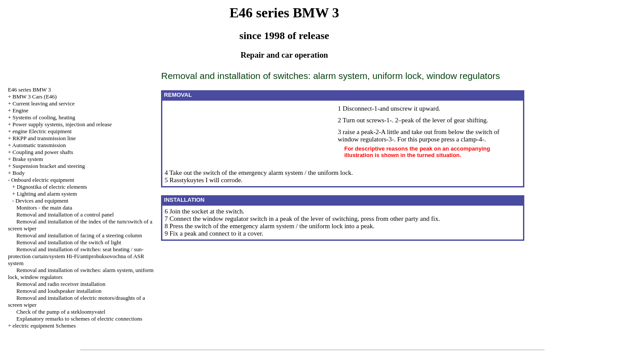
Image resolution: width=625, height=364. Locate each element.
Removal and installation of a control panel (65, 215)
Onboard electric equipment (43, 180)
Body (19, 173)
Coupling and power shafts (43, 152)
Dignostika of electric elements (52, 187)
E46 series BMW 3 (29, 90)
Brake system (28, 159)
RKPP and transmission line (44, 138)
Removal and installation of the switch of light (69, 242)
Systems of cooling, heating (44, 117)
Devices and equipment (42, 201)
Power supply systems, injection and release (62, 124)
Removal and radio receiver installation (61, 284)
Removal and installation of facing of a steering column (79, 235)
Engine (21, 110)
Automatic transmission (39, 145)
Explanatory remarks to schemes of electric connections (79, 319)
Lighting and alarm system (47, 194)
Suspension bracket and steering (49, 166)
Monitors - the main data (44, 208)
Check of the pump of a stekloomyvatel (61, 312)
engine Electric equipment (42, 131)
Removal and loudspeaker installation (59, 291)
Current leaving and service (44, 103)
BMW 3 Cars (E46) (35, 97)
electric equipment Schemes (44, 326)
